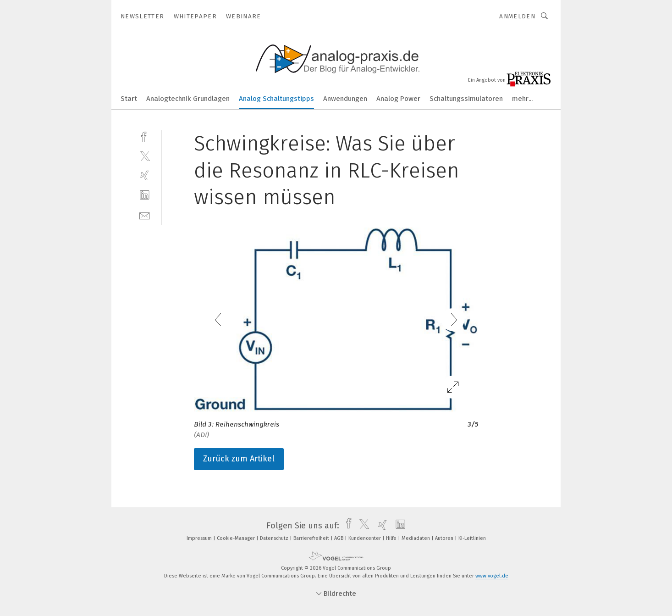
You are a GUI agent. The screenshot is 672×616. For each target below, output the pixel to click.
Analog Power (398, 99)
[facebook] (145, 136)
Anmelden (517, 16)
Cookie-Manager (237, 538)
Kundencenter (365, 538)
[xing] (145, 175)
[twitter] (145, 156)
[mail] (145, 215)
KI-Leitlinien (472, 538)
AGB (339, 538)
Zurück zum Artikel (239, 459)
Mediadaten (416, 538)
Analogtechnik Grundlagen (188, 99)
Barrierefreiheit (312, 538)
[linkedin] (145, 195)
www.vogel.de (492, 576)
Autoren (445, 538)
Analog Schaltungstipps (276, 99)
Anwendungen (345, 99)
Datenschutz (275, 538)
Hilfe (392, 538)
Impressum (200, 538)
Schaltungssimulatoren (466, 99)
